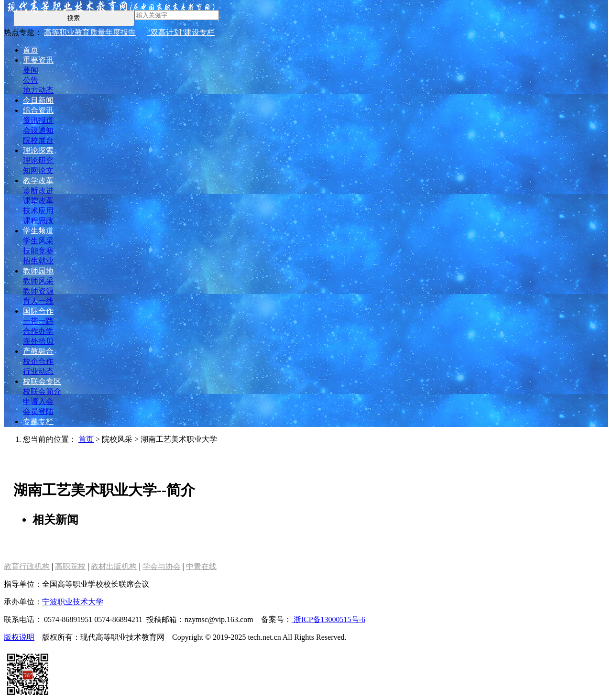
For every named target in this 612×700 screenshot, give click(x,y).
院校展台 (38, 140)
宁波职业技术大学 (73, 602)
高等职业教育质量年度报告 (90, 32)
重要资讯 (38, 60)
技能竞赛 (38, 251)
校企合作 (38, 361)
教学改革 (38, 180)
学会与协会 (162, 566)
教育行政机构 (27, 566)
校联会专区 (42, 381)
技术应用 (38, 211)
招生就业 (38, 261)
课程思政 (38, 221)
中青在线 (201, 566)
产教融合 (38, 351)
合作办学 (38, 331)
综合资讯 (38, 110)
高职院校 (70, 566)
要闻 (31, 70)
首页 (31, 50)
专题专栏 (38, 421)
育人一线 (38, 301)
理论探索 (38, 150)
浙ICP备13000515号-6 (328, 619)
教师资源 (38, 291)
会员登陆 (38, 411)
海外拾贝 (38, 341)
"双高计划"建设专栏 (181, 32)
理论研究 (38, 160)
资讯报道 (38, 120)
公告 (31, 80)
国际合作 (38, 311)
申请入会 (38, 401)
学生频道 (38, 231)
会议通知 (38, 130)
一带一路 (38, 321)
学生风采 (38, 241)
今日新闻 (38, 100)
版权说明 (19, 637)
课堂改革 (38, 201)
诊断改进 (38, 191)
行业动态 (38, 371)
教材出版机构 (114, 566)
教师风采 (38, 281)
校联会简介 (42, 391)
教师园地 (38, 271)
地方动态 (38, 90)
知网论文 (38, 170)
